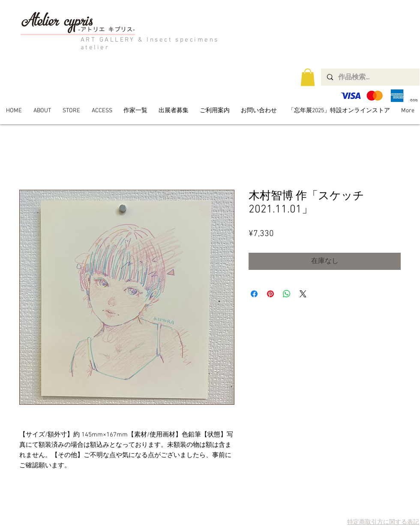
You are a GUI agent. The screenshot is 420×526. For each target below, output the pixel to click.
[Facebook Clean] (413, 509)
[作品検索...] (370, 77)
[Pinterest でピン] (270, 294)
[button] (308, 77)
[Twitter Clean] (401, 509)
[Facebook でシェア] (254, 294)
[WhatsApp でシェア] (287, 294)
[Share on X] (303, 294)
